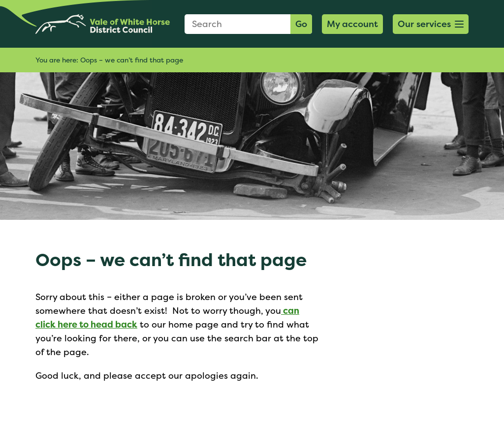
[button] (431, 24)
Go (301, 24)
